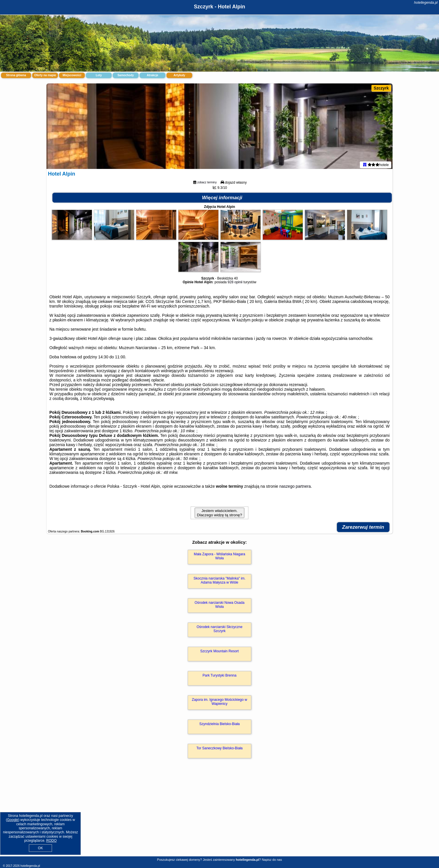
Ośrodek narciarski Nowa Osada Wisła (220, 606)
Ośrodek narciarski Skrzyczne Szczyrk (220, 630)
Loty (99, 75)
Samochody (126, 75)
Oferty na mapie (45, 75)
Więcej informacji (222, 199)
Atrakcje (152, 75)
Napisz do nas (272, 860)
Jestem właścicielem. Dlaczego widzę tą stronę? (219, 514)
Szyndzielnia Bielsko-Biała (219, 725)
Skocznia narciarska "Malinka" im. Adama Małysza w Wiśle (219, 582)
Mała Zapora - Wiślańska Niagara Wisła (219, 557)
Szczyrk (381, 88)
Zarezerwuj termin (363, 528)
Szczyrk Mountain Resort (219, 652)
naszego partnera (295, 487)
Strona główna (16, 75)
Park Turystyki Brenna (219, 677)
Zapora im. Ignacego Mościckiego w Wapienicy (219, 703)
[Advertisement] (219, 814)
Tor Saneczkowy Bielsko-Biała (219, 749)
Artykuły (179, 75)
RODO (51, 841)
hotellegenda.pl (426, 3)
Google (13, 820)
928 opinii (235, 283)
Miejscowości (72, 75)
